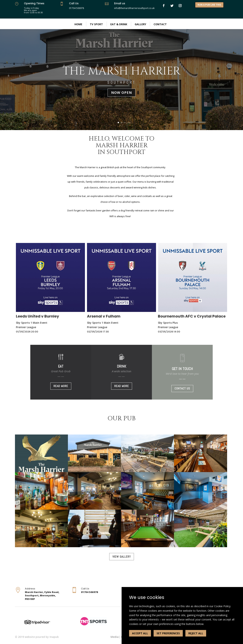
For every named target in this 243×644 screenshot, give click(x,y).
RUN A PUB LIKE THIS (209, 5)
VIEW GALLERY (122, 557)
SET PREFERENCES (168, 633)
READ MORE (61, 386)
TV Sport (96, 24)
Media (115, 637)
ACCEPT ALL (140, 633)
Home (78, 24)
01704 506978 (77, 8)
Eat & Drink (119, 24)
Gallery (140, 24)
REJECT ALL (196, 633)
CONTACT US (182, 388)
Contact (160, 24)
